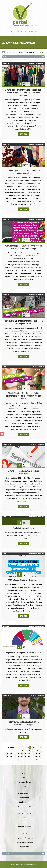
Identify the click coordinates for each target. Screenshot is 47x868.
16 (11, 754)
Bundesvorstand (25, 827)
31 (29, 757)
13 (37, 751)
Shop (24, 786)
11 (30, 751)
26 (11, 757)
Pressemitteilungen (25, 782)
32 (33, 757)
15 (7, 754)
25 (7, 757)
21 (29, 754)
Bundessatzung (25, 802)
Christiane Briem (39, 367)
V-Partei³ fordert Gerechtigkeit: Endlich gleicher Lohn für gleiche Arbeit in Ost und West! (24, 396)
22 (33, 754)
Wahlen (25, 778)
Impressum (24, 847)
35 (18, 760)
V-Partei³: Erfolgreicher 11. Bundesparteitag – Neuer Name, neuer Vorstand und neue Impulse (23, 93)
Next (39, 759)
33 (36, 757)
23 (36, 754)
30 (25, 757)
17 (14, 754)
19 (22, 754)
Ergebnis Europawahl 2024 (24, 528)
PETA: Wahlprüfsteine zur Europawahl (23, 580)
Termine (24, 818)
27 (14, 757)
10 (26, 751)
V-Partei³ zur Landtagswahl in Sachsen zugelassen (24, 472)
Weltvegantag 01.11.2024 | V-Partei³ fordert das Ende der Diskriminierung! (23, 247)
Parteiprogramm (24, 806)
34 (40, 757)
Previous (10, 747)
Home (21, 52)
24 (40, 754)
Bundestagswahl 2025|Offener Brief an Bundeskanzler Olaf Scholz (24, 172)
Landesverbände (25, 813)
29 (22, 757)
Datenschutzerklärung (25, 842)
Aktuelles (30, 52)
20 (25, 754)
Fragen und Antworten (24, 838)
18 (18, 754)
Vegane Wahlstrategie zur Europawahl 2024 (24, 652)
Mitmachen (25, 798)
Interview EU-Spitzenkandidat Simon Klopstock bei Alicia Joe (24, 723)
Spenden (24, 822)
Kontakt (25, 833)
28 (18, 757)
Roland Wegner (39, 63)
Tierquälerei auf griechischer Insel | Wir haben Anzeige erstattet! (23, 322)
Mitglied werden (25, 793)
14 (41, 751)
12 (33, 751)
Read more (23, 134)
